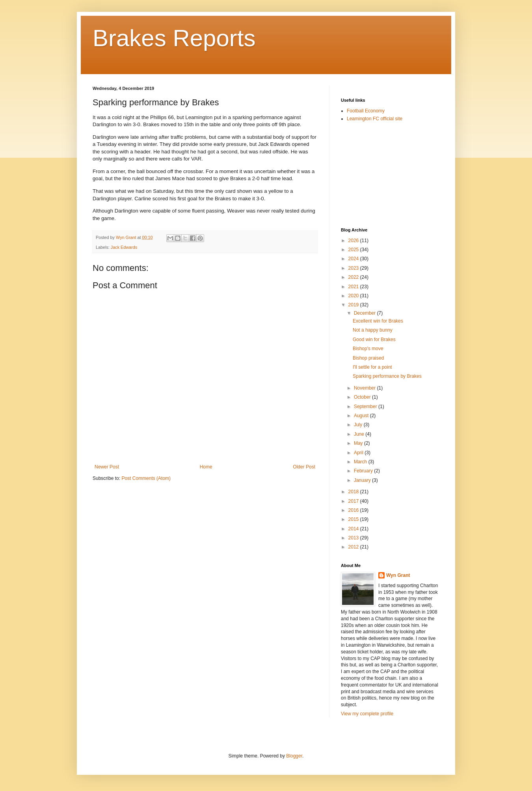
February (364, 471)
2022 (354, 277)
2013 (354, 538)
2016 (354, 510)
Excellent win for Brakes (378, 321)
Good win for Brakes (374, 340)
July (359, 425)
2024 (354, 259)
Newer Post (107, 467)
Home (206, 467)
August (362, 416)
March (361, 462)
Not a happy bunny (373, 330)
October (363, 397)
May (359, 443)
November (366, 388)
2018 (354, 492)
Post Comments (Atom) (146, 478)
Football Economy (366, 111)
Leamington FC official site (375, 119)
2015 (354, 519)
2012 (354, 547)
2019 (354, 305)
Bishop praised (368, 358)
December (366, 313)
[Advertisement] (380, 174)
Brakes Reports (174, 38)
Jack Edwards (124, 247)
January (363, 480)
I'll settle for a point (372, 367)
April (359, 453)
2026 (354, 241)
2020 (354, 296)
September (366, 407)
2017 (354, 501)
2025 (354, 250)
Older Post (304, 467)
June (360, 434)
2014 (354, 529)
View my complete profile (367, 714)
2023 (354, 268)
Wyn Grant (398, 575)
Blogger (294, 756)
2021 (354, 287)
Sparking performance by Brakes (387, 376)
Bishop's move (368, 349)
